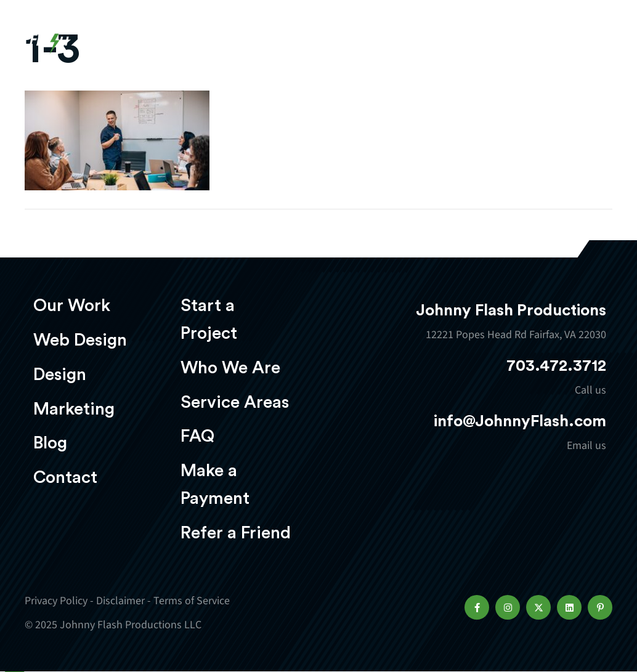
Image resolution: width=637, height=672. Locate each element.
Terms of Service (192, 601)
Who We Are (230, 368)
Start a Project (209, 319)
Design (60, 374)
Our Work (72, 306)
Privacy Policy (56, 601)
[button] (477, 607)
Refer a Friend (236, 533)
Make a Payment (215, 484)
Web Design (80, 340)
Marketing (74, 409)
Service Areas (235, 402)
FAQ (197, 436)
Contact (65, 477)
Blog (50, 443)
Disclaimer (120, 601)
